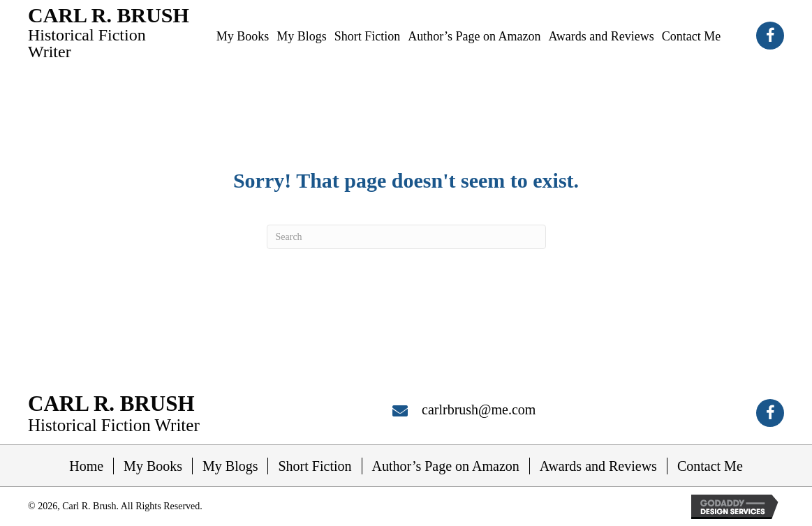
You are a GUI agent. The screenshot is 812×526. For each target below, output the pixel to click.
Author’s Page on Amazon (446, 466)
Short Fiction (315, 466)
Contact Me (710, 466)
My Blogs (230, 466)
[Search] (406, 237)
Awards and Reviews (598, 466)
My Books (153, 466)
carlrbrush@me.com (479, 409)
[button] (770, 36)
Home (86, 466)
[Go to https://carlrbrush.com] (109, 32)
